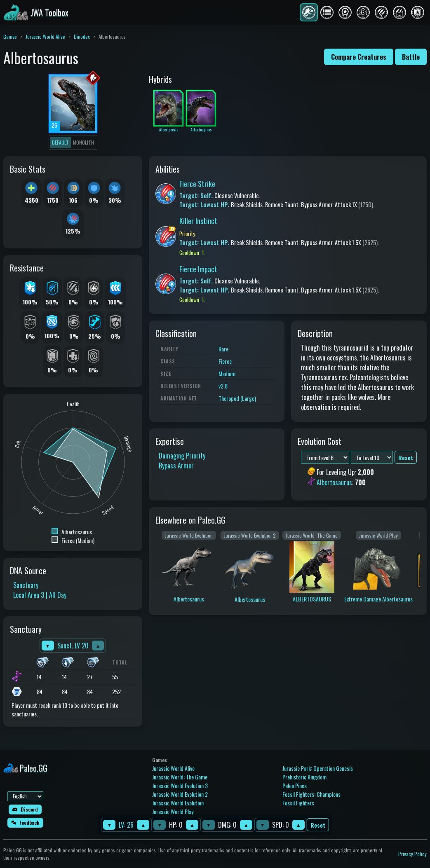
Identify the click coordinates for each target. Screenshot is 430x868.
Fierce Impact (198, 269)
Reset (318, 825)
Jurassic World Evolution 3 (180, 785)
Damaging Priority (182, 456)
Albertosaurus (334, 482)
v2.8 (223, 386)
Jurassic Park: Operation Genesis (318, 768)
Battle (411, 57)
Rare (223, 349)
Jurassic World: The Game (180, 777)
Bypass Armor (176, 466)
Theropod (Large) (237, 398)
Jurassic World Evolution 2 (180, 794)
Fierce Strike (197, 184)
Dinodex (82, 36)
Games (10, 36)
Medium (227, 373)
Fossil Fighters (298, 803)
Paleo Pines (295, 785)
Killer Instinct (198, 221)
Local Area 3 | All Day (40, 595)
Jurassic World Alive (45, 36)
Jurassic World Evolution (178, 803)
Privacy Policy (412, 854)
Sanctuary (26, 585)
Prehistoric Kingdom (304, 777)
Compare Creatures (359, 57)
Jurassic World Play (173, 811)
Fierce (225, 361)
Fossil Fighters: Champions (311, 794)
